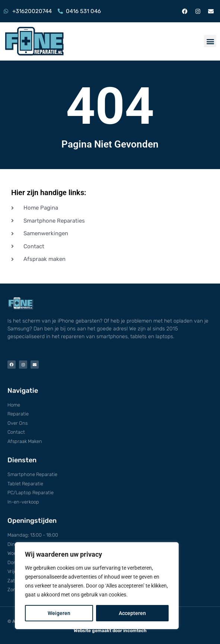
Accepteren (132, 613)
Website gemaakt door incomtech (110, 631)
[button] (210, 41)
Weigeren (59, 613)
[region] (97, 586)
